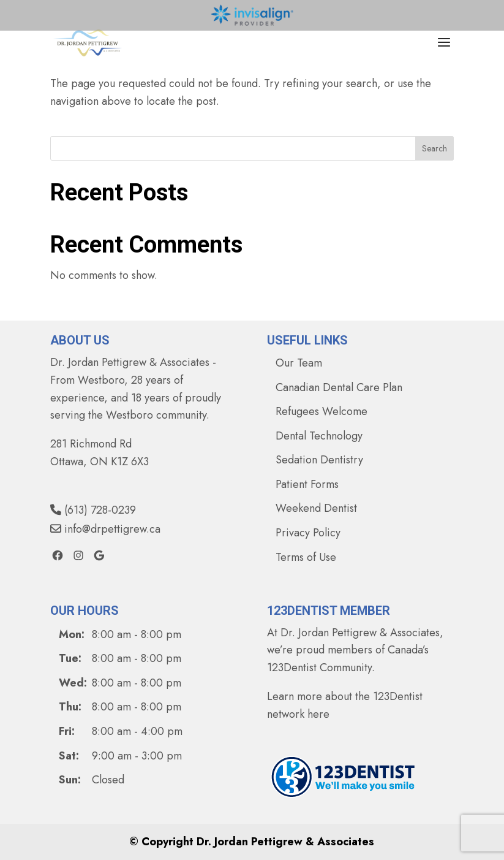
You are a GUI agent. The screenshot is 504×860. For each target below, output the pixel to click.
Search (434, 148)
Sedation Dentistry (319, 460)
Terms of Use (306, 557)
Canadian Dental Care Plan (339, 387)
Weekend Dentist (316, 508)
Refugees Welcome (322, 411)
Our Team (299, 363)
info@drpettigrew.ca (105, 529)
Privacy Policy (308, 533)
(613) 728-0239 (93, 510)
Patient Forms (307, 484)
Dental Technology (319, 436)
